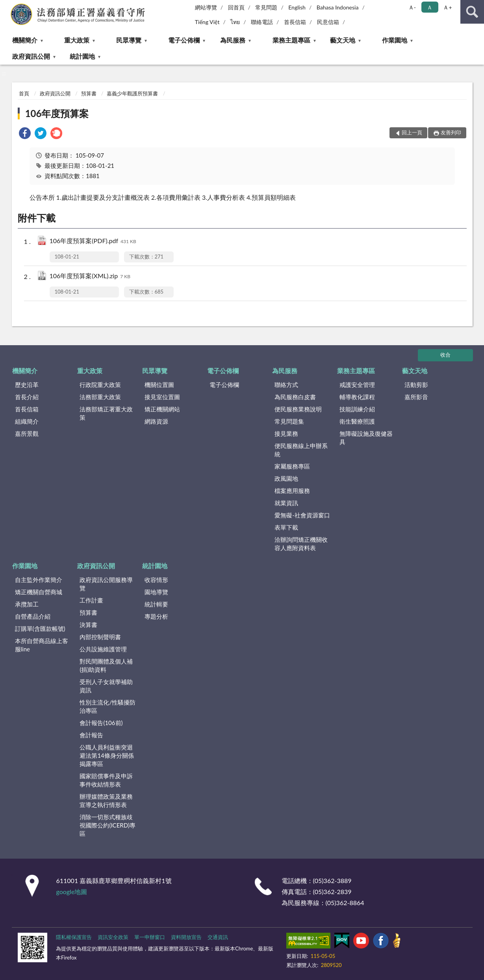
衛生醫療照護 (357, 421)
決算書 (88, 625)
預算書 (89, 93)
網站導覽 (206, 7)
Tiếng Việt (207, 22)
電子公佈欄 (184, 40)
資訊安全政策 (113, 937)
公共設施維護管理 (103, 649)
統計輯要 (156, 604)
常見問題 (266, 7)
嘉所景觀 (27, 433)
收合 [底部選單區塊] (445, 355)
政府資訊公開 (31, 56)
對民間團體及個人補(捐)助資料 (106, 665)
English (297, 7)
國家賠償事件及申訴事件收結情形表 (106, 780)
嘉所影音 (416, 397)
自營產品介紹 (33, 616)
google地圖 (72, 892)
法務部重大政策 (100, 397)
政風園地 (286, 478)
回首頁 (236, 7)
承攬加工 (27, 604)
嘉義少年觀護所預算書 (132, 93)
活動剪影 (416, 385)
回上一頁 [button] (412, 132)
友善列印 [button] (451, 132)
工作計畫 (91, 600)
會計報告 (91, 735)
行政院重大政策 (100, 385)
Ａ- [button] (412, 7)
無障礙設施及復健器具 (366, 438)
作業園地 (395, 40)
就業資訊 (286, 503)
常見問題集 (289, 421)
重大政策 (77, 40)
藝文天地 (343, 40)
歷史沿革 (27, 385)
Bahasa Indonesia (338, 7)
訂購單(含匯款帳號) (40, 629)
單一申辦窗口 (150, 937)
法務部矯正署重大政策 (106, 413)
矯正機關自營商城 (39, 592)
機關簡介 (25, 40)
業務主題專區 (291, 40)
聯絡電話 (262, 22)
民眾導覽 (129, 40)
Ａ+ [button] (447, 7)
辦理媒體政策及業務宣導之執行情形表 (106, 801)
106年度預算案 (57, 113)
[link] (25, 134)
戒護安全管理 (357, 385)
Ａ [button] (430, 7)
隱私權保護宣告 (74, 937)
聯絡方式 (286, 385)
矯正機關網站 (162, 409)
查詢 (472, 12)
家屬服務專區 (292, 466)
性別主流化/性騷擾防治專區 (108, 706)
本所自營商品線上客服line (42, 645)
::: (6, 6)
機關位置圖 (159, 385)
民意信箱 (328, 22)
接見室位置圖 (162, 397)
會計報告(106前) (101, 723)
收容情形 (156, 580)
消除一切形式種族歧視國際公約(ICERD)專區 (108, 825)
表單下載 (286, 527)
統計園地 (82, 56)
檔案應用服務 (292, 491)
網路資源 (156, 421)
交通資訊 (218, 937)
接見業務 (286, 433)
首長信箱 (295, 22)
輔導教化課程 (357, 397)
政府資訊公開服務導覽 (106, 584)
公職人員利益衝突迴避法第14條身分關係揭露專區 (107, 755)
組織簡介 (27, 421)
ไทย (235, 22)
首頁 (24, 93)
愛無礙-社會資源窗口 (302, 515)
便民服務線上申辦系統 (301, 450)
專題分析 (156, 616)
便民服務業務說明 (298, 409)
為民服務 (233, 40)
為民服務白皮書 (295, 397)
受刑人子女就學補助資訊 (106, 686)
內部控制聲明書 (100, 637)
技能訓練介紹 (357, 409)
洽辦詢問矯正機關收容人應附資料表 (301, 544)
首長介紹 (27, 397)
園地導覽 (156, 592)
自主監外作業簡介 (39, 580)
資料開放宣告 (186, 937)
